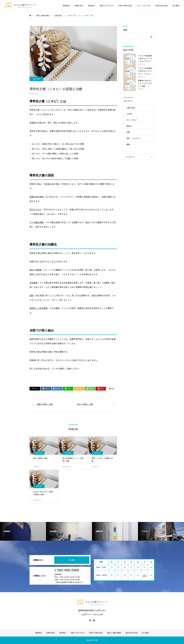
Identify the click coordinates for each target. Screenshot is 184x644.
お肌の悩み (36, 79)
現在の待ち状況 (162, 6)
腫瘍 (128, 144)
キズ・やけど (132, 120)
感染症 (129, 126)
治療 (128, 132)
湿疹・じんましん (133, 138)
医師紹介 (66, 6)
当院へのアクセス (107, 6)
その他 (129, 114)
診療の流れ (79, 6)
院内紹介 (91, 6)
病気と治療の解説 (144, 6)
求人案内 (176, 6)
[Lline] (68, 389)
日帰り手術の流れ (125, 6)
